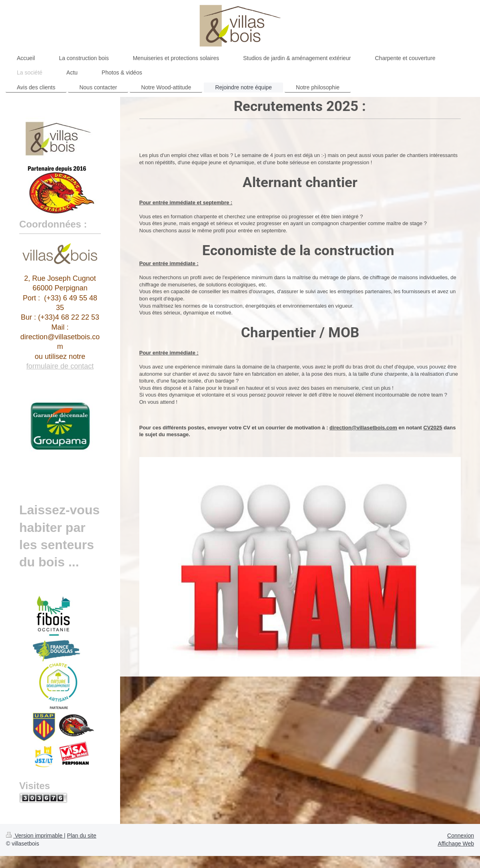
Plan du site (81, 836)
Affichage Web (456, 844)
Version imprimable (35, 836)
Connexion (461, 836)
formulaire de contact (60, 366)
